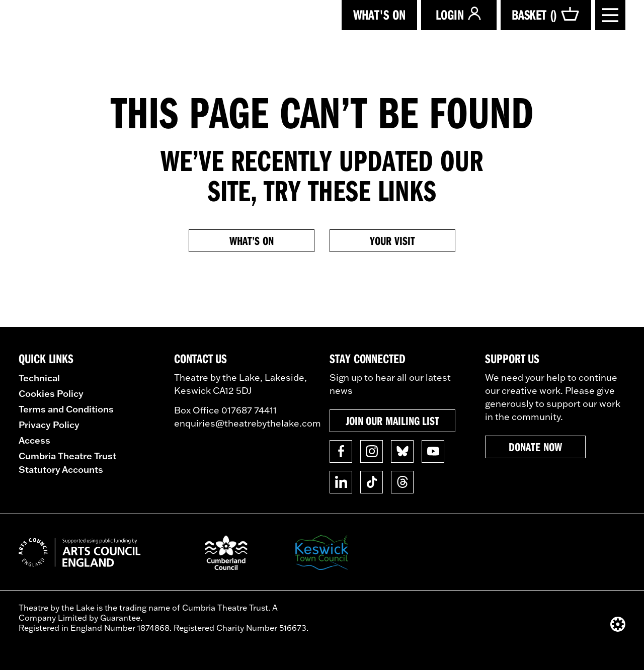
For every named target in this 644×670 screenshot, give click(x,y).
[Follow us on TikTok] (372, 482)
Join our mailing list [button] (392, 421)
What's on (379, 14)
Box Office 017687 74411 (225, 410)
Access (34, 440)
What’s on (251, 240)
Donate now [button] (535, 447)
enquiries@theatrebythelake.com (248, 423)
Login (459, 14)
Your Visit (392, 240)
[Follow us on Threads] (402, 482)
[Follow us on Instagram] (372, 451)
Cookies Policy (51, 393)
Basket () (546, 15)
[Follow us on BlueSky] (402, 451)
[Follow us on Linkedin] (341, 482)
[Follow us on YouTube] (433, 451)
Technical (39, 378)
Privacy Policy (49, 425)
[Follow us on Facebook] (341, 451)
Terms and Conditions (66, 409)
